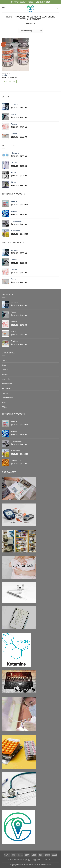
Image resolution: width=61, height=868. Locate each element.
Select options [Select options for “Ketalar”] (9, 81)
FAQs (4, 407)
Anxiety (5, 374)
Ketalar (5, 75)
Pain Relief (6, 388)
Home (9, 17)
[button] (43, 2)
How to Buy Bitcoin (15, 859)
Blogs (4, 402)
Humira (5, 393)
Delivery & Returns (45, 859)
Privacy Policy (31, 861)
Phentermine (7, 398)
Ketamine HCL (8, 384)
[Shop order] (30, 31)
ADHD (5, 369)
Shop (4, 365)
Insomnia (6, 379)
